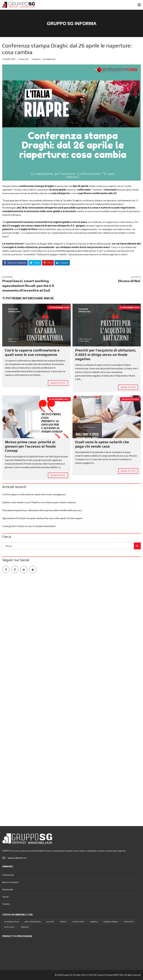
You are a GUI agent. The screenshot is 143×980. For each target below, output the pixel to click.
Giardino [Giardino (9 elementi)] (94, 922)
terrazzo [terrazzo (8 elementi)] (25, 927)
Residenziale (8, 889)
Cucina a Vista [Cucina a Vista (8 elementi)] (78, 922)
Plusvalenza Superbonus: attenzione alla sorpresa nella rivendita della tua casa (42, 510)
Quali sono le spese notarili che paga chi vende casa (102, 444)
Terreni (5, 897)
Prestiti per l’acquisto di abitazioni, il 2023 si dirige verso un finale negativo (106, 355)
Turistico (6, 904)
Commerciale (8, 875)
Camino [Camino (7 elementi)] (63, 922)
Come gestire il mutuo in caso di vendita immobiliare (29, 526)
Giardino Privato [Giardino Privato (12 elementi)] (111, 922)
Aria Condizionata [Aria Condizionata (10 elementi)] (33, 922)
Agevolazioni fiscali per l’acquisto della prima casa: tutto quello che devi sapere (42, 518)
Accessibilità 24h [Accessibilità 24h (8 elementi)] (12, 922)
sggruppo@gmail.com (17, 858)
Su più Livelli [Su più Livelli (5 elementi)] (10, 927)
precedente (35, 284)
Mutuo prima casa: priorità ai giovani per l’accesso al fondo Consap (30, 446)
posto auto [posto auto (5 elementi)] (129, 922)
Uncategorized (49, 59)
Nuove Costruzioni (10, 882)
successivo (108, 279)
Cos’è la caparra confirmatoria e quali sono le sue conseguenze (32, 352)
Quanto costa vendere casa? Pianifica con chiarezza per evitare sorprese (39, 502)
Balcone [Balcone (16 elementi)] (50, 922)
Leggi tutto (58, 383)
